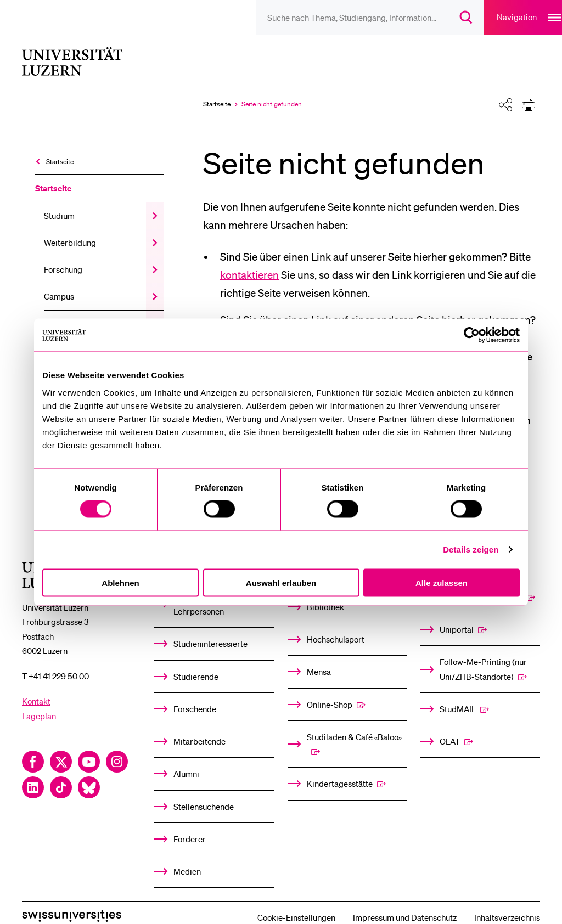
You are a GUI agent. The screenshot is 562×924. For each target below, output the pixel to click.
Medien (187, 857)
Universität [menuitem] (64, 309)
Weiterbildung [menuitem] (70, 228)
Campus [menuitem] (59, 282)
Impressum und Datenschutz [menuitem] (405, 903)
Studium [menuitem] (59, 201)
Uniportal (457, 615)
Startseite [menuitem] (60, 147)
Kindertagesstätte (340, 769)
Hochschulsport (336, 625)
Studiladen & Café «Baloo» (354, 723)
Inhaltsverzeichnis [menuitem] (507, 903)
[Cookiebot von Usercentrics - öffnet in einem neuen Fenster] (472, 335)
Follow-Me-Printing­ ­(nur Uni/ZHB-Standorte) (483, 655)
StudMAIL (458, 695)
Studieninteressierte (210, 629)
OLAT (450, 727)
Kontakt (36, 687)
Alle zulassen (442, 582)
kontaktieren (249, 261)
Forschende (195, 695)
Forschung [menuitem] (63, 255)
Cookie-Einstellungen (296, 903)
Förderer (190, 825)
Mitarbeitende (199, 727)
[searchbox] (340, 18)
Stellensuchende (204, 792)
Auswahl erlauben (281, 582)
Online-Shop (330, 690)
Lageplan (39, 702)
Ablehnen (120, 582)
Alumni (186, 759)
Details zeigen (471, 550)
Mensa (319, 657)
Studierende (196, 662)
